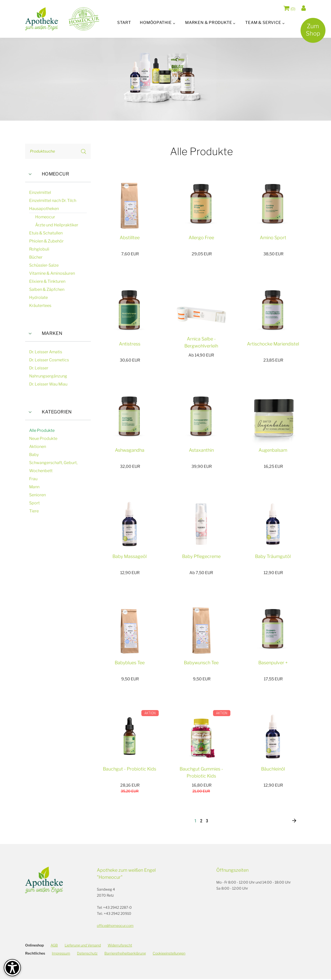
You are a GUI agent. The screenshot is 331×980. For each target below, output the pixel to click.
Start (123, 23)
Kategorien (49, 412)
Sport (34, 503)
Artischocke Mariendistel (273, 344)
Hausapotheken (44, 209)
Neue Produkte (43, 439)
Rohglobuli (39, 249)
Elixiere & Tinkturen (47, 281)
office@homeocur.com (115, 926)
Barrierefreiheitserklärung (125, 954)
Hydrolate (38, 297)
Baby (34, 455)
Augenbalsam (273, 450)
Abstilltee (130, 238)
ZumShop (311, 32)
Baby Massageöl (130, 556)
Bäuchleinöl (273, 769)
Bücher (36, 257)
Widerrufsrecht (120, 946)
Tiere (34, 511)
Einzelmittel (40, 192)
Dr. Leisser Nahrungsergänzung (48, 372)
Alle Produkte (42, 430)
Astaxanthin (201, 450)
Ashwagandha (130, 450)
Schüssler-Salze (44, 265)
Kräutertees (40, 306)
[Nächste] (294, 822)
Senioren (37, 495)
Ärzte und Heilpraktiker (57, 225)
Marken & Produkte (209, 23)
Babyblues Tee (130, 663)
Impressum (61, 954)
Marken (44, 334)
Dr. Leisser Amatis (46, 352)
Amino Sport (273, 238)
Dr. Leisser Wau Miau (48, 384)
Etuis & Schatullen (46, 233)
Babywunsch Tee (201, 663)
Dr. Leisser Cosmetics (49, 360)
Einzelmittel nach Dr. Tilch (53, 201)
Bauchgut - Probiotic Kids (130, 769)
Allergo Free (201, 238)
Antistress (130, 344)
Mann (34, 487)
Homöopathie (155, 23)
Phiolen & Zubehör (46, 241)
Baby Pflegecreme (201, 556)
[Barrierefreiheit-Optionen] (12, 968)
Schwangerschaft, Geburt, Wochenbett (53, 467)
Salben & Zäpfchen (47, 289)
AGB (54, 946)
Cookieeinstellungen (169, 954)
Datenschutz (87, 954)
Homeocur (47, 174)
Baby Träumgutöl (273, 556)
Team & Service (264, 23)
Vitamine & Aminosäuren (52, 273)
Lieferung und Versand (83, 946)
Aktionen (38, 447)
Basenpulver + (273, 663)
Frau (33, 479)
